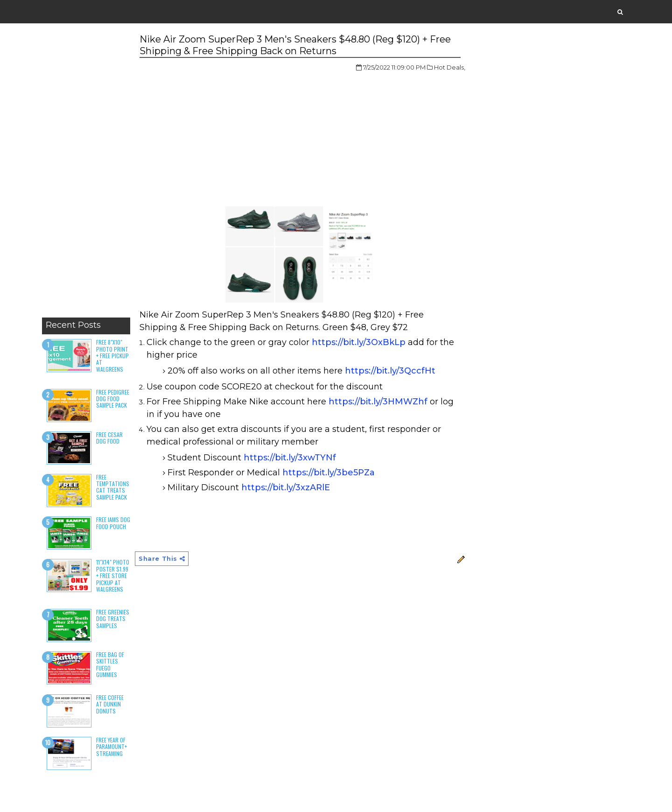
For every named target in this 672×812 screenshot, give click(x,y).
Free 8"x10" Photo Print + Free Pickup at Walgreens (112, 356)
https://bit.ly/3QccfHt (390, 371)
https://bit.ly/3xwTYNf (290, 458)
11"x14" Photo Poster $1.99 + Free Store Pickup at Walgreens (113, 575)
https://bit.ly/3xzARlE (286, 487)
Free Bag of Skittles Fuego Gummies (110, 664)
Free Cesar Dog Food (109, 438)
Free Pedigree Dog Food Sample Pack (113, 399)
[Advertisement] (86, 173)
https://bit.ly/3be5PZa (329, 473)
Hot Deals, (450, 67)
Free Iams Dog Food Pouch (113, 523)
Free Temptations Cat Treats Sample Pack (113, 487)
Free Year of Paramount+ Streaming (112, 747)
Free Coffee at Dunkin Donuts (110, 704)
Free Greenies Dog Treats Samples (113, 619)
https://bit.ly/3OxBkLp (359, 342)
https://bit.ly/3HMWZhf (378, 402)
